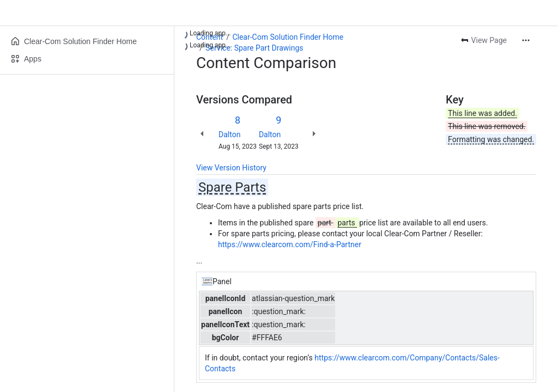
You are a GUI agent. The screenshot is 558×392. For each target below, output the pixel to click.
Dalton (229, 134)
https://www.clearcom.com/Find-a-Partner (290, 244)
